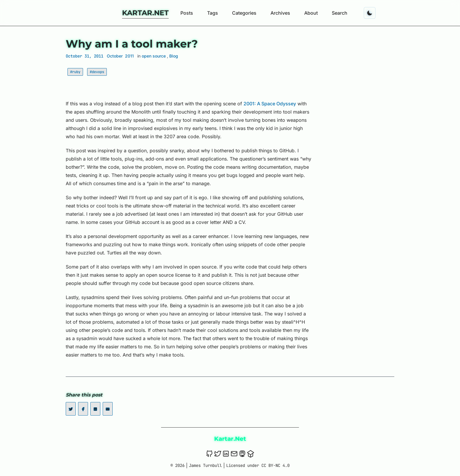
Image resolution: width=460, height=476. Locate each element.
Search (340, 13)
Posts (187, 13)
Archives (280, 13)
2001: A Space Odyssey (270, 104)
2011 (129, 56)
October (115, 56)
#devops (97, 72)
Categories (244, 13)
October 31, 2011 (84, 56)
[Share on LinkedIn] (95, 409)
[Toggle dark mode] (370, 13)
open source (154, 56)
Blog (174, 56)
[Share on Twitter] (71, 409)
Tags (213, 13)
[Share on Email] (108, 409)
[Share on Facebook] (83, 409)
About (311, 13)
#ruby (75, 72)
